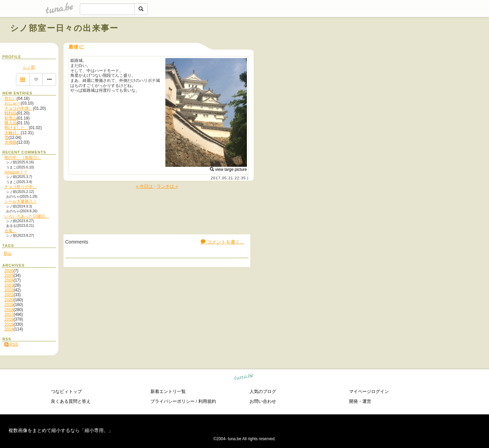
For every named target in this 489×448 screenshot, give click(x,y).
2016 (9, 319)
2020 (9, 300)
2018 (9, 310)
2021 (9, 295)
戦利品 (11, 113)
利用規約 (207, 401)
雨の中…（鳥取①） (23, 158)
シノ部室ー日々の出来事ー (65, 28)
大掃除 (11, 142)
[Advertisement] (401, 43)
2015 (9, 324)
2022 (9, 290)
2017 (9, 315)
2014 (9, 329)
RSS (11, 344)
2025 (9, 275)
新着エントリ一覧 (168, 391)
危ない (11, 98)
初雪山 (11, 118)
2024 (9, 280)
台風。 (11, 231)
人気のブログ (263, 391)
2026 (9, 271)
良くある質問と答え (71, 401)
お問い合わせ (263, 401)
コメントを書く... (222, 242)
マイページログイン (369, 391)
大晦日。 (13, 133)
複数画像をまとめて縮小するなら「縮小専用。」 (61, 430)
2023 (9, 285)
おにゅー (13, 103)
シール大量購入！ (21, 201)
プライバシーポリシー (173, 401)
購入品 (11, 123)
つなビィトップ (66, 391)
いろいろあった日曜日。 (27, 216)
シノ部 (29, 67)
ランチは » (167, 186)
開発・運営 (360, 401)
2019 (9, 305)
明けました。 (17, 128)
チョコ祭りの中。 (21, 187)
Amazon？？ (16, 172)
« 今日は (145, 186)
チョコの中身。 (19, 108)
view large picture (228, 169)
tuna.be (244, 378)
